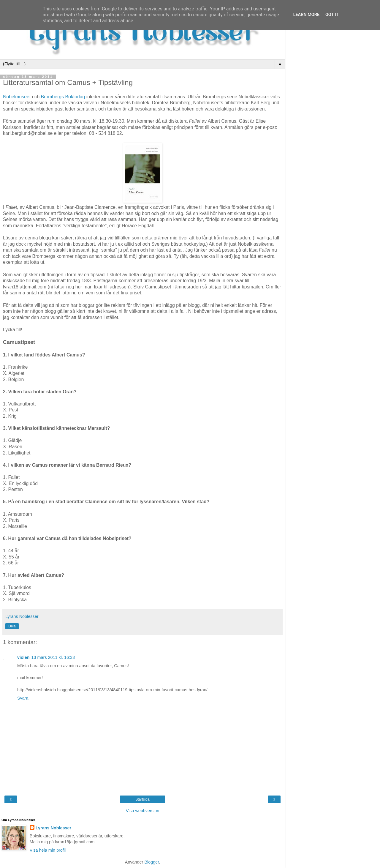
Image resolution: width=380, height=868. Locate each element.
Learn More (306, 15)
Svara (23, 698)
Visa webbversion (143, 811)
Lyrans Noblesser (53, 828)
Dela (12, 626)
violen (23, 657)
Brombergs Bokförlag (63, 97)
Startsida (142, 799)
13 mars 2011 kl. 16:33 (53, 657)
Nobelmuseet (17, 97)
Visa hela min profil (48, 850)
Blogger (152, 862)
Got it (332, 15)
